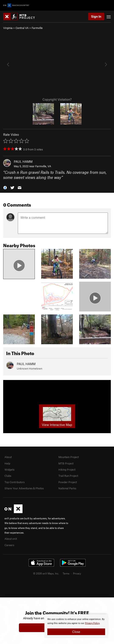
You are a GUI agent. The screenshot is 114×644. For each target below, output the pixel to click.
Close (76, 632)
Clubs (8, 476)
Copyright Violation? (57, 99)
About (8, 457)
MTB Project (66, 463)
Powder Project (68, 482)
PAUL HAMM (23, 161)
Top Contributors (15, 482)
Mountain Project (69, 457)
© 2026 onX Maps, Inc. (46, 573)
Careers (9, 545)
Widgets (9, 470)
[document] (76, 626)
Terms (66, 573)
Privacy (77, 573)
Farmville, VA (43, 166)
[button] (5, 187)
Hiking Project (67, 470)
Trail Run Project (68, 476)
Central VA (22, 28)
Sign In (96, 16)
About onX (11, 539)
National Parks (67, 488)
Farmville (37, 28)
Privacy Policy (92, 623)
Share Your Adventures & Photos (24, 488)
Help (7, 463)
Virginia (8, 28)
